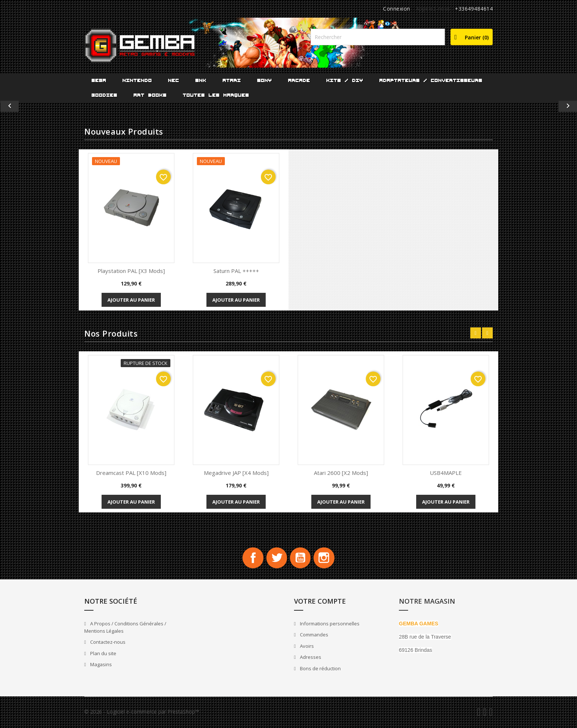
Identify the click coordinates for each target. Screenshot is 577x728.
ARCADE (299, 81)
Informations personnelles (329, 625)
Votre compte (320, 602)
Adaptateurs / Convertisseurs (431, 81)
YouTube (301, 558)
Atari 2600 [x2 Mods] (341, 473)
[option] (288, 106)
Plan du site (103, 654)
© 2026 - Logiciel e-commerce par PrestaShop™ (142, 713)
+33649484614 (474, 9)
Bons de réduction (320, 670)
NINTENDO (137, 81)
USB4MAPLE (446, 473)
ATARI (232, 81)
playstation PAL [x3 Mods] (131, 271)
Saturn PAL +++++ (236, 271)
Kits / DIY (345, 81)
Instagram (326, 558)
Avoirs (306, 647)
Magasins (100, 666)
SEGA (99, 81)
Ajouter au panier (131, 300)
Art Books (150, 95)
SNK (201, 81)
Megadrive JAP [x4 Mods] (236, 473)
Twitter (276, 558)
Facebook (251, 558)
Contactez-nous (107, 643)
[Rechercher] (378, 37)
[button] (43, 106)
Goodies (105, 95)
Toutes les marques (216, 95)
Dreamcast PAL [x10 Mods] (131, 473)
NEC (174, 81)
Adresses (310, 658)
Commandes (314, 636)
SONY (265, 81)
